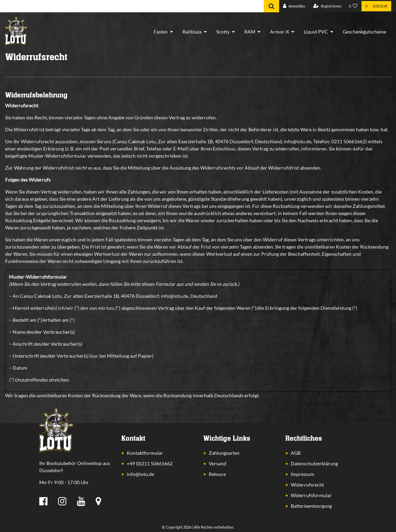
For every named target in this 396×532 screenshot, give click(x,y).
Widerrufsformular (311, 495)
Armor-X (279, 32)
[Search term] (132, 6)
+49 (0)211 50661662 (150, 463)
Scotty (223, 32)
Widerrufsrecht (307, 485)
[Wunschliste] (353, 6)
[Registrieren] (327, 6)
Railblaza (192, 32)
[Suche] (271, 6)
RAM (250, 32)
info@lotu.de (140, 474)
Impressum (303, 474)
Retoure (217, 474)
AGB (296, 453)
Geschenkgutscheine (364, 32)
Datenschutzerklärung (314, 463)
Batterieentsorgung (311, 506)
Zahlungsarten (224, 453)
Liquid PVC (316, 32)
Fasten (161, 32)
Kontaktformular (145, 453)
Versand (217, 463)
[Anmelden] (294, 6)
